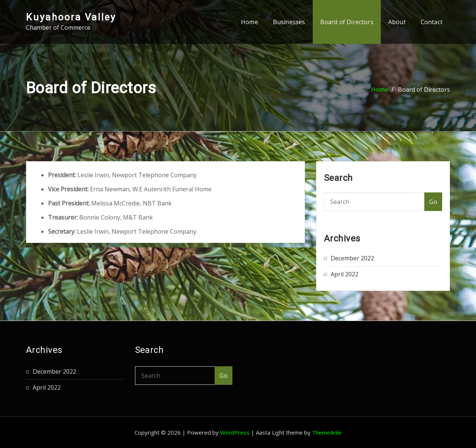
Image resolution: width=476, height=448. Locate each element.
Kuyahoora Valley (71, 17)
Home (250, 22)
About (397, 22)
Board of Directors (347, 22)
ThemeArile (327, 432)
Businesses (289, 22)
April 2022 (345, 274)
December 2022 (352, 258)
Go (433, 202)
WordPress (235, 432)
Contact (432, 22)
